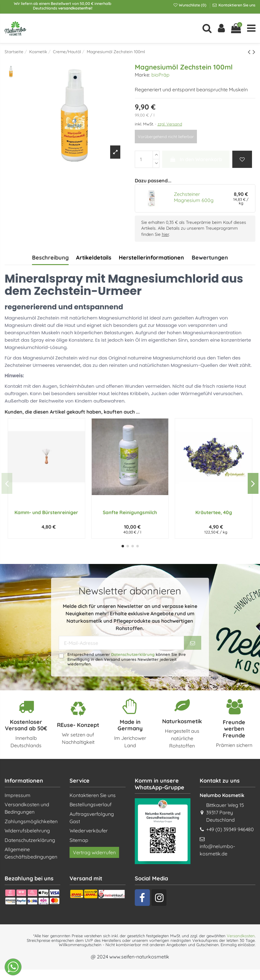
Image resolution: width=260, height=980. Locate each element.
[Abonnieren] (193, 643)
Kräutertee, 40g (214, 512)
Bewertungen (210, 258)
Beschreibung (50, 258)
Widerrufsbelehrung (27, 831)
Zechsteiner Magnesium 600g (194, 197)
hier (165, 234)
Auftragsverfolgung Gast (92, 818)
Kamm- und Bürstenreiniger (46, 512)
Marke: (142, 75)
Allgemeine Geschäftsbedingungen (31, 853)
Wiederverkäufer (89, 831)
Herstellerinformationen (151, 258)
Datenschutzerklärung (133, 654)
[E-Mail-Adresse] (121, 643)
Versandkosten (241, 936)
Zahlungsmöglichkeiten (31, 821)
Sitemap (79, 840)
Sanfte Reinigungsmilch (130, 512)
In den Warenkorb (196, 159)
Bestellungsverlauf (91, 804)
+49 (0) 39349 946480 (230, 829)
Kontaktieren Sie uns (236, 5)
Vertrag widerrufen (94, 852)
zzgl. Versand (170, 124)
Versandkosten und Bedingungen (27, 808)
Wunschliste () (190, 5)
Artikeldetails (94, 258)
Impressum (18, 795)
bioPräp (160, 75)
